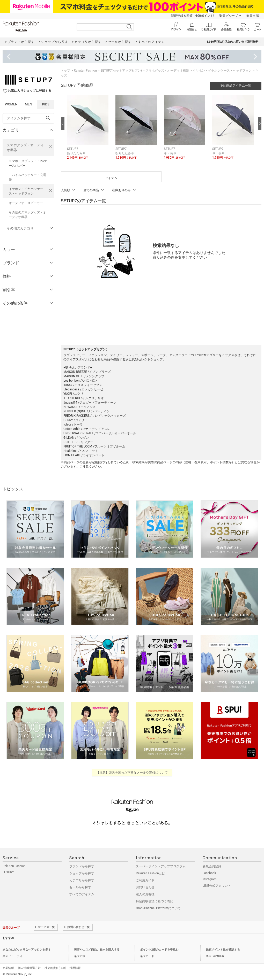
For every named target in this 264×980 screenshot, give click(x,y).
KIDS (46, 104)
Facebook (209, 873)
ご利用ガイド (145, 880)
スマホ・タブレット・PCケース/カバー (28, 163)
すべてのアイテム (82, 894)
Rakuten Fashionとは (151, 873)
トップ (65, 71)
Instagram (210, 879)
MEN (28, 104)
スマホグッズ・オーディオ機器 (25, 148)
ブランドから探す (82, 866)
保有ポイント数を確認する (223, 950)
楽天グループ (229, 16)
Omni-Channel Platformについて (158, 908)
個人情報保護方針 (29, 968)
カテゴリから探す (82, 880)
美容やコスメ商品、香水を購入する (97, 950)
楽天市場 (253, 16)
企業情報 (8, 968)
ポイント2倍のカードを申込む (159, 950)
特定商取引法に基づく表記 (155, 901)
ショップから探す (82, 873)
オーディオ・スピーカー (26, 203)
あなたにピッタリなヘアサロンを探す (27, 950)
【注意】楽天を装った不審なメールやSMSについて (132, 773)
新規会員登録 (212, 866)
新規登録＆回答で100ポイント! (192, 16)
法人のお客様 (145, 894)
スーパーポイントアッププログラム (161, 866)
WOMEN (11, 104)
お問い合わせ (145, 887)
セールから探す (80, 887)
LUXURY (8, 872)
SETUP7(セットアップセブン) (121, 71)
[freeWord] (28, 118)
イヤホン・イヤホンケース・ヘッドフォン (26, 191)
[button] (89, 131)
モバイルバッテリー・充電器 (27, 177)
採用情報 (75, 968)
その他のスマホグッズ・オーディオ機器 (27, 215)
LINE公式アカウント (217, 886)
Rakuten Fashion (85, 71)
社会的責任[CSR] (55, 968)
